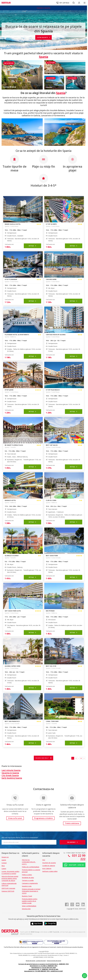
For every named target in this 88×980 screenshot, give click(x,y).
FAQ (44, 860)
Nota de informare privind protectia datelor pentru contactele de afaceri (10, 878)
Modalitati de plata (28, 878)
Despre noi (5, 857)
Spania (61, 93)
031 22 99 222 (78, 857)
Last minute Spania (11, 770)
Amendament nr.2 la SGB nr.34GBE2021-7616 (44, 966)
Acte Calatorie (47, 868)
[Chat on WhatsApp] (85, 976)
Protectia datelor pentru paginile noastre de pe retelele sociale (30, 901)
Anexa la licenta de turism (54, 961)
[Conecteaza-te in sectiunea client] (79, 3)
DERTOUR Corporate (8, 888)
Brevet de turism (31, 961)
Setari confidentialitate (29, 906)
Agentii (4, 860)
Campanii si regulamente (30, 883)
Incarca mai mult (42, 758)
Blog (3, 866)
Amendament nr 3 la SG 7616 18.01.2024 (44, 968)
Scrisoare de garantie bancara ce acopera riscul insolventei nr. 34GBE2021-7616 (44, 964)
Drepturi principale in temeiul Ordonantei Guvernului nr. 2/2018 (31, 891)
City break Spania (10, 775)
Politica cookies (27, 875)
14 (81, 758)
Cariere (4, 869)
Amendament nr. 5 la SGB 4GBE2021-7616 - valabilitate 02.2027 (44, 971)
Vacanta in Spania (10, 773)
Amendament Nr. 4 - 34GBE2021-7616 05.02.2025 (44, 969)
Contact (4, 863)
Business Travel (27, 896)
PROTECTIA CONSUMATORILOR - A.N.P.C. (29, 862)
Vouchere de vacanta (49, 863)
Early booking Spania (12, 778)
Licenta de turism (41, 961)
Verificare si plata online (50, 871)
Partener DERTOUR (8, 891)
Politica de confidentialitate (31, 867)
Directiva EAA (26, 909)
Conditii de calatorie (49, 866)
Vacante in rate (27, 886)
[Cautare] (74, 3)
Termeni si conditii (28, 880)
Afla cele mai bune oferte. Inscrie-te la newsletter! (20, 838)
